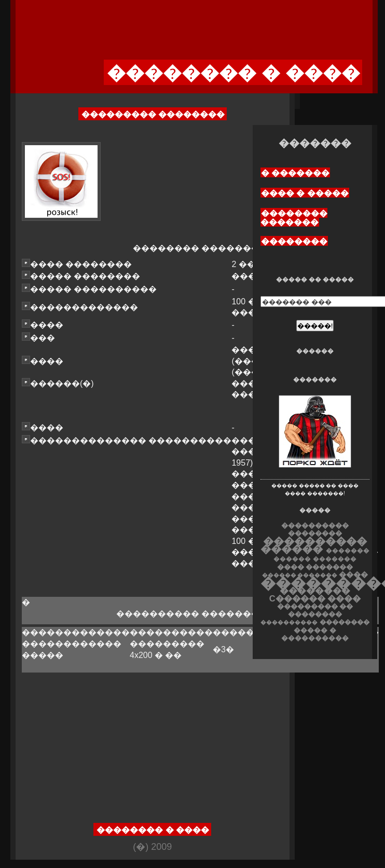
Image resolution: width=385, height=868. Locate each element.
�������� (294, 241)
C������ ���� (315, 598)
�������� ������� (294, 218)
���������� (289, 622)
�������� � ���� (153, 830)
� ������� (295, 173)
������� (335, 559)
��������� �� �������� (315, 610)
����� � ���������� (315, 634)
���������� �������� (315, 529)
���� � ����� (305, 193)
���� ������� (315, 567)
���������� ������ (314, 545)
